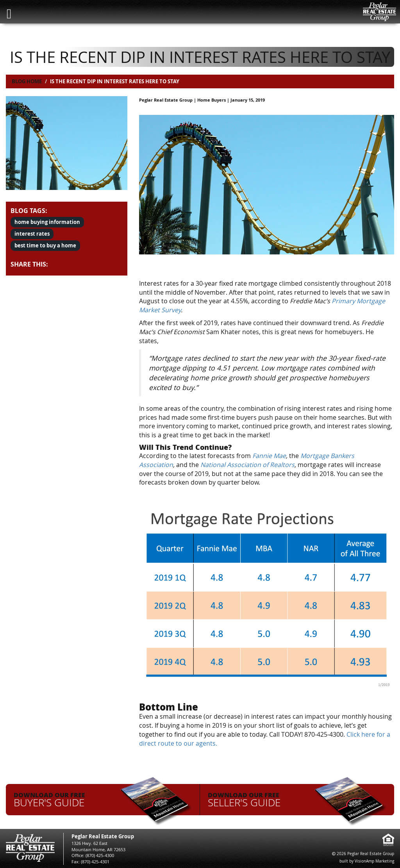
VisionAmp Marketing (374, 861)
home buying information (47, 222)
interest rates (32, 234)
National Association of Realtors (247, 465)
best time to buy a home (45, 245)
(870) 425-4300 (100, 855)
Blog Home (27, 81)
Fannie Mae (269, 456)
